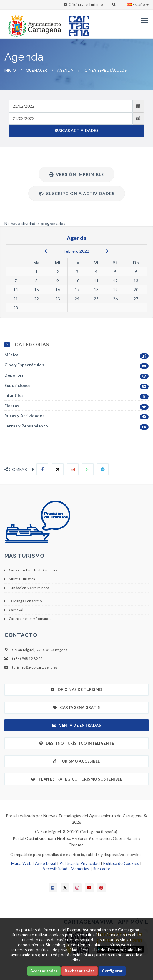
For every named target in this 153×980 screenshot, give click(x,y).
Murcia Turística (22, 579)
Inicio (10, 70)
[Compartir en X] (58, 469)
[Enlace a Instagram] (77, 888)
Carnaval (16, 610)
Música (76, 355)
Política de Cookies (121, 863)
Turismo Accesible (76, 761)
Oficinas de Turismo (86, 5)
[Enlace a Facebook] (53, 888)
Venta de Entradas (76, 725)
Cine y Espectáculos (76, 365)
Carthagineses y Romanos (30, 619)
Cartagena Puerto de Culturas (33, 570)
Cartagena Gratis (77, 708)
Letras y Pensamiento (76, 426)
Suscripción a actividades (77, 193)
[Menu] (143, 20)
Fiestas (76, 406)
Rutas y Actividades (76, 416)
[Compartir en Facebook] (42, 469)
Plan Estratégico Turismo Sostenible (77, 779)
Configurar (112, 971)
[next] (107, 251)
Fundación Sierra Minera (29, 588)
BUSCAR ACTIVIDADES (76, 131)
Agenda (65, 70)
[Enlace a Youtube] (89, 888)
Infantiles (76, 396)
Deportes (76, 375)
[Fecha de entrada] (71, 106)
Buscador (102, 869)
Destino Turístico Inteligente (76, 743)
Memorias (80, 869)
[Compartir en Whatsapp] (88, 469)
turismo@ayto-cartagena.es (35, 667)
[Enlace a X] (65, 888)
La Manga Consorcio (25, 601)
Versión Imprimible (76, 174)
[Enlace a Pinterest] (101, 888)
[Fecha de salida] (71, 118)
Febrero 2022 (76, 251)
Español (138, 5)
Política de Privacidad (79, 863)
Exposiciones (76, 386)
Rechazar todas (80, 971)
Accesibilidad (55, 869)
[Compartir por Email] (73, 469)
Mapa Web (21, 863)
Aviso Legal (46, 863)
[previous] (46, 251)
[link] (33, 23)
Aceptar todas (44, 971)
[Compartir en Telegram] (103, 469)
